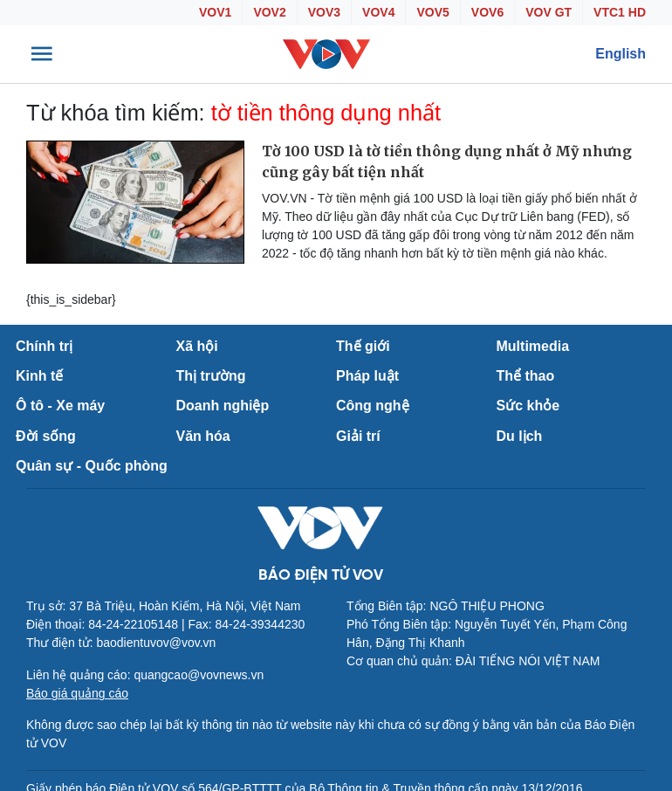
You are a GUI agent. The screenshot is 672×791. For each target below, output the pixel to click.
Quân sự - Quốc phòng (92, 466)
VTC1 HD (620, 12)
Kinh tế (39, 376)
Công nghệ (373, 406)
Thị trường (211, 376)
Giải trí (358, 436)
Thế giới (363, 346)
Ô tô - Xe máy (60, 406)
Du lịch (520, 436)
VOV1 (215, 12)
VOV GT (549, 12)
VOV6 (487, 12)
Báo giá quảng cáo (77, 693)
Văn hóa (203, 436)
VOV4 (378, 12)
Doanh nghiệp (223, 406)
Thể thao (526, 376)
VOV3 (324, 12)
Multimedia (533, 346)
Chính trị (44, 346)
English (621, 54)
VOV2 (269, 12)
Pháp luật (367, 376)
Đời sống (46, 436)
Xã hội (197, 346)
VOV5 (432, 12)
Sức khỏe (528, 406)
